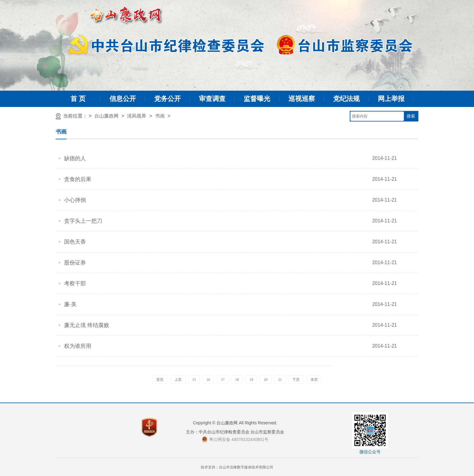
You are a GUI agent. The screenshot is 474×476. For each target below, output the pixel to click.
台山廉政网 (106, 116)
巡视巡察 (302, 99)
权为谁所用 (78, 346)
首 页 (78, 99)
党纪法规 (346, 99)
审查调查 (212, 99)
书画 (160, 116)
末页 (314, 380)
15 (194, 380)
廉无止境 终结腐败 (87, 325)
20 (266, 380)
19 (251, 380)
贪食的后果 (78, 179)
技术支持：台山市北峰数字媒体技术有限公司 (237, 467)
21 (280, 380)
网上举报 (391, 99)
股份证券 (75, 263)
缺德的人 (75, 158)
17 (223, 380)
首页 (160, 380)
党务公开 (167, 99)
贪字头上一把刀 (83, 221)
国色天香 (75, 242)
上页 (178, 380)
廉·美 (70, 304)
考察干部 (75, 283)
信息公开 (123, 99)
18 (237, 380)
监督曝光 (257, 99)
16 (208, 380)
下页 (296, 380)
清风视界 (137, 116)
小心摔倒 (75, 200)
